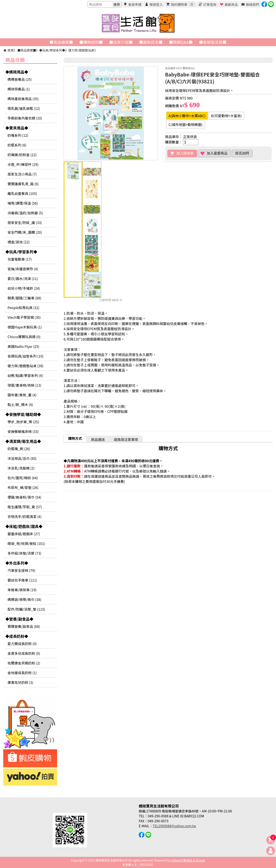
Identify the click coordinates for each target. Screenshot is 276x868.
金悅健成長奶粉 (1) (22, 673)
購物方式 (75, 438)
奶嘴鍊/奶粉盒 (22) (22, 155)
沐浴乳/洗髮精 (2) (21, 468)
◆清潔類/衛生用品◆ (23, 441)
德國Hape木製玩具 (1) (25, 327)
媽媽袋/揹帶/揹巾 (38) (24, 599)
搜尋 (117, 4)
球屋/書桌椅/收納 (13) (24, 385)
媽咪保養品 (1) (19, 89)
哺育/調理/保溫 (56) (23, 203)
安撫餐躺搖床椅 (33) (23, 431)
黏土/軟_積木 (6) (20, 404)
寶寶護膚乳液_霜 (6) (23, 184)
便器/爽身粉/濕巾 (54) (24, 497)
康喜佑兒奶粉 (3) (20, 682)
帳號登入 (156, 4)
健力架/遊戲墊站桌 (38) (25, 366)
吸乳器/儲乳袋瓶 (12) (24, 108)
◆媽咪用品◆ (17, 72)
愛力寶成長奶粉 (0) (22, 644)
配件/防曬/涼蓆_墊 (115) (26, 609)
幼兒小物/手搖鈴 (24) (24, 288)
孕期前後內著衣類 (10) (25, 118)
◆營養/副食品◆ (19, 619)
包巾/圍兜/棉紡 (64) (23, 478)
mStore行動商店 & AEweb (188, 860)
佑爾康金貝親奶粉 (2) (24, 663)
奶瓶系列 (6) (17, 145)
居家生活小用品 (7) (22, 174)
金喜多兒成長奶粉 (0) (24, 653)
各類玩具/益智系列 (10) (25, 356)
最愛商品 (231, 4)
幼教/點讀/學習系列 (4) (25, 375)
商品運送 (98, 439)
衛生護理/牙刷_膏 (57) (25, 507)
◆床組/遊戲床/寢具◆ (24, 526)
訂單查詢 (210, 4)
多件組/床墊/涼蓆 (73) (24, 553)
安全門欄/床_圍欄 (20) (25, 232)
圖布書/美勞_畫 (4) (22, 395)
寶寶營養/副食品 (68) (24, 626)
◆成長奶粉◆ (17, 636)
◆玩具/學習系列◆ (52, 50)
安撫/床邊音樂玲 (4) (23, 269)
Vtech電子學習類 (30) (24, 317)
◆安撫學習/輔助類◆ (23, 414)
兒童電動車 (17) (20, 259)
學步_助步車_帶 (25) (23, 422)
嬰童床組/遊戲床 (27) (24, 534)
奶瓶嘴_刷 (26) (19, 449)
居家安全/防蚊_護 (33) (25, 222)
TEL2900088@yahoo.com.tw (174, 826)
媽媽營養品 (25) (20, 79)
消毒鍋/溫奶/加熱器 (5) (25, 213)
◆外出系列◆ (17, 563)
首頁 (10, 50)
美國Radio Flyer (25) (24, 346)
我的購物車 (183, 4)
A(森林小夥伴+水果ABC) (187, 116)
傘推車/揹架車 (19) (22, 590)
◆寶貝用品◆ (17, 128)
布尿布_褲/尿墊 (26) (23, 487)
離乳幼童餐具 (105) (22, 193)
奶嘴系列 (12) (18, 135)
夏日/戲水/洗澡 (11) (23, 278)
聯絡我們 (252, 4)
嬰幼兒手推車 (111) (22, 580)
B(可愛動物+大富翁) (226, 116)
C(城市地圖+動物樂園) (186, 124)
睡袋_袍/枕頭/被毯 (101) (26, 543)
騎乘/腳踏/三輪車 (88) (24, 298)
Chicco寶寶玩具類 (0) (24, 337)
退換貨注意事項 (126, 439)
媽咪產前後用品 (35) (23, 99)
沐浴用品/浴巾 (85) (22, 458)
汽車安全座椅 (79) (21, 570)
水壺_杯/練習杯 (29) (23, 164)
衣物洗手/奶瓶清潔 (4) (25, 516)
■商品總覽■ (27, 50)
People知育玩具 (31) (24, 308)
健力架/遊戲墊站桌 (81, 50)
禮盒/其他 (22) (19, 242)
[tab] (75, 438)
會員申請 (135, 4)
